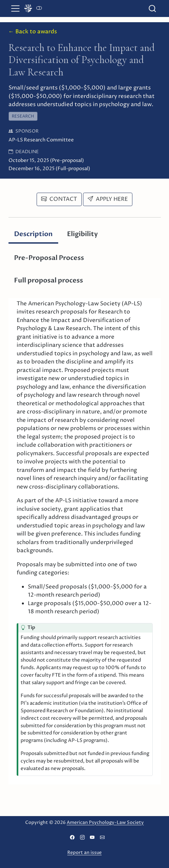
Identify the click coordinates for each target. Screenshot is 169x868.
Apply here (108, 199)
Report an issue (84, 852)
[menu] (15, 8)
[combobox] (153, 8)
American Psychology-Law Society (105, 822)
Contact (59, 199)
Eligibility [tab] (82, 234)
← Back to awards (33, 32)
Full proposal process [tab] (49, 280)
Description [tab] (33, 234)
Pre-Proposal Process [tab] (49, 258)
